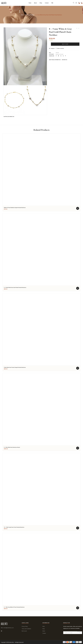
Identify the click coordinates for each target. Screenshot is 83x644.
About (35, 3)
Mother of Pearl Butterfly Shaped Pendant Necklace (15, 208)
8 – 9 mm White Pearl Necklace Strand (12, 447)
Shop (41, 3)
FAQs (44, 626)
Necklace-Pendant (30, 15)
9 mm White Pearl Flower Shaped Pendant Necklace (15, 367)
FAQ (52, 3)
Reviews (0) (64, 60)
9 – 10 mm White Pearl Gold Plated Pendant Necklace (15, 287)
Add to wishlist (61, 48)
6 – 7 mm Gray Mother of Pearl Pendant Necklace (14, 607)
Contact (47, 3)
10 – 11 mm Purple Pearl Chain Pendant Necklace (14, 527)
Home (30, 3)
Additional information (55, 60)
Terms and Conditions (26, 629)
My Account (24, 631)
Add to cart (65, 44)
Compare (53, 48)
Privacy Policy (25, 626)
